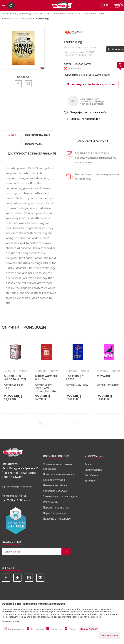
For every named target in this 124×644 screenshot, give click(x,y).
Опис (12, 135)
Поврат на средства (56, 508)
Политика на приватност (59, 474)
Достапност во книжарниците (32, 154)
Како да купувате (54, 480)
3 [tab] (51, 424)
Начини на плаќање (55, 485)
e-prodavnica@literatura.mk (17, 487)
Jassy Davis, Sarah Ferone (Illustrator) (46, 388)
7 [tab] (73, 424)
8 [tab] (78, 424)
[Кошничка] (118, 5)
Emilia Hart (113, 385)
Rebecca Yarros (82, 64)
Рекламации (51, 502)
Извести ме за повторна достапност (87, 75)
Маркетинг (57, 629)
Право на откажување (57, 519)
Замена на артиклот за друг (61, 497)
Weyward (104, 376)
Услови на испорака (55, 491)
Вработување (93, 470)
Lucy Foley (82, 385)
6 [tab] (67, 424)
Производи (26, 14)
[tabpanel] (23, 48)
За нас (89, 464)
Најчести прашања (55, 513)
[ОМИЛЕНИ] (103, 5)
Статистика (38, 629)
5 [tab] (62, 424)
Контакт (90, 481)
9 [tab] (84, 424)
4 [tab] (57, 424)
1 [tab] (41, 424)
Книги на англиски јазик (59, 14)
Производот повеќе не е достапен (91, 84)
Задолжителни (16, 629)
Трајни (73, 629)
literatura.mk (9, 14)
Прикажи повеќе (11, 621)
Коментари (34, 144)
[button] (93, 112)
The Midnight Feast (75, 377)
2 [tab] (46, 424)
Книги (38, 14)
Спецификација (38, 135)
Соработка (91, 476)
